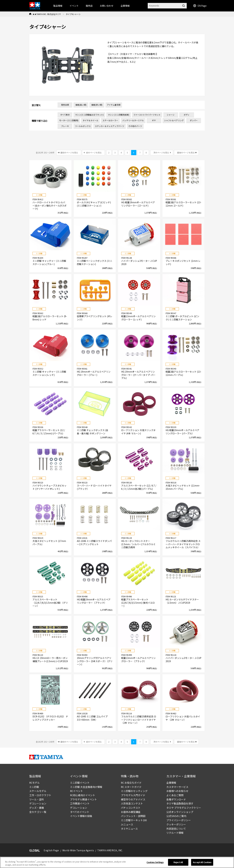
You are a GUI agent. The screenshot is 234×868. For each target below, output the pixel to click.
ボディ (187, 115)
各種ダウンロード (176, 799)
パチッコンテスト (131, 808)
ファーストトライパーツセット (147, 115)
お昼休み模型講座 (131, 812)
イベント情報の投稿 (81, 816)
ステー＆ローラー (110, 120)
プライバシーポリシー (179, 820)
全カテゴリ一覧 (38, 812)
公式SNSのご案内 (176, 816)
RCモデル (34, 783)
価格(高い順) (81, 105)
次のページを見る (161, 152)
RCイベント (76, 791)
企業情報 (171, 783)
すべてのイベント (80, 812)
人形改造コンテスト (132, 803)
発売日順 (65, 105)
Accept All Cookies (202, 862)
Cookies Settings (155, 862)
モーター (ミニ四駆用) (69, 120)
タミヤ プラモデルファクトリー (184, 808)
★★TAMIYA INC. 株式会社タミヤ (47, 14)
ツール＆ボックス (83, 126)
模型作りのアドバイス (133, 799)
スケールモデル (38, 791)
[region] (117, 862)
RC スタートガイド (131, 787)
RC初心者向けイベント (83, 795)
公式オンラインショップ (180, 812)
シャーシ (171, 115)
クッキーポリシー (176, 824)
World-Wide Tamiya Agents (78, 850)
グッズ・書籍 (37, 808)
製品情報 (58, 6)
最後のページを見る (186, 152)
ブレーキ (65, 126)
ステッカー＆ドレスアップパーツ (110, 126)
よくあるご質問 (175, 795)
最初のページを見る (69, 152)
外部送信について (176, 829)
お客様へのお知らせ (177, 791)
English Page (51, 850)
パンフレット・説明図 (133, 816)
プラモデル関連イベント (83, 799)
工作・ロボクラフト (40, 795)
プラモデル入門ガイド (133, 795)
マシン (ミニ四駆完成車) (119, 115)
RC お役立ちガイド (131, 783)
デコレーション (38, 803)
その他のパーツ (135, 126)
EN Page (200, 6)
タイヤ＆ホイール (91, 120)
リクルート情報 (175, 833)
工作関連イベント (80, 803)
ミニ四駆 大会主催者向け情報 (86, 787)
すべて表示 (65, 115)
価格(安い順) (97, 105)
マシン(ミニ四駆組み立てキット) (89, 115)
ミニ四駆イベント (80, 783)
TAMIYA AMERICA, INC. (110, 850)
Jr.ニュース (127, 824)
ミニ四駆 (34, 787)
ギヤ (154, 120)
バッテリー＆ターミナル (133, 120)
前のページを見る (94, 152)
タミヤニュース (129, 829)
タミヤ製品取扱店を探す (180, 803)
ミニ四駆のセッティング (134, 791)
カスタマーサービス (177, 787)
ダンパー (194, 120)
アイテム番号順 (114, 105)
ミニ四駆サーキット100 (134, 820)
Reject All (178, 862)
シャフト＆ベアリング (174, 120)
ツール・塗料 (37, 799)
